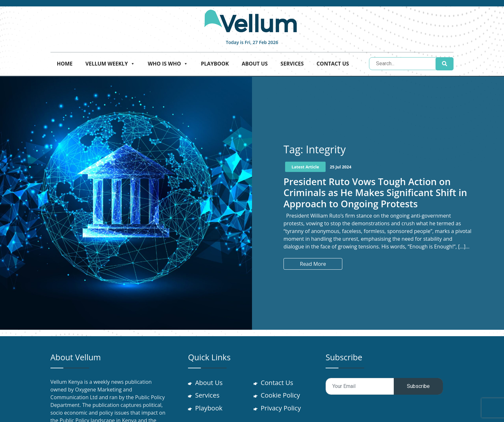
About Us (255, 64)
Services (292, 64)
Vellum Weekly (110, 64)
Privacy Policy (281, 408)
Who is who (168, 64)
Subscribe (418, 386)
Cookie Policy (281, 395)
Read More (313, 264)
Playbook (215, 64)
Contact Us (333, 64)
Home (65, 64)
